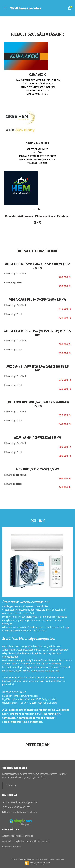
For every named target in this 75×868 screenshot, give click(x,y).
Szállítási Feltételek (12, 847)
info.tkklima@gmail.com (25, 812)
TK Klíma (12, 785)
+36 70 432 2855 (22, 807)
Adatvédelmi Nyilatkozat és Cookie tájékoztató (26, 841)
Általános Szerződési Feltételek (18, 836)
